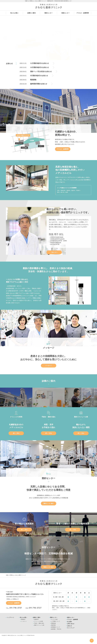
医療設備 (53, 623)
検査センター (71, 617)
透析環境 (53, 625)
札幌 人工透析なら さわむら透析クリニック (16, 575)
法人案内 (69, 622)
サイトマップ (71, 628)
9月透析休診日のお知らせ (39, 76)
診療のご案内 (37, 617)
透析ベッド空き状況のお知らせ (41, 72)
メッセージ (48, 366)
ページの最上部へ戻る (92, 641)
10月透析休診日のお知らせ (40, 67)
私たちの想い (24, 617)
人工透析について (56, 621)
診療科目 (36, 619)
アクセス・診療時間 (63, 149)
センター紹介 (55, 619)
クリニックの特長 (39, 621)
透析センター (54, 617)
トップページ (10, 617)
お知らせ (69, 626)
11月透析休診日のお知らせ (40, 63)
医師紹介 (23, 619)
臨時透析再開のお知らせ (39, 84)
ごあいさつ (54, 252)
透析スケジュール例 (39, 625)
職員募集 (33, 80)
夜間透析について (56, 627)
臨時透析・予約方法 (56, 629)
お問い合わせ (71, 624)
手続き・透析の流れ (39, 623)
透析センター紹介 (49, 503)
